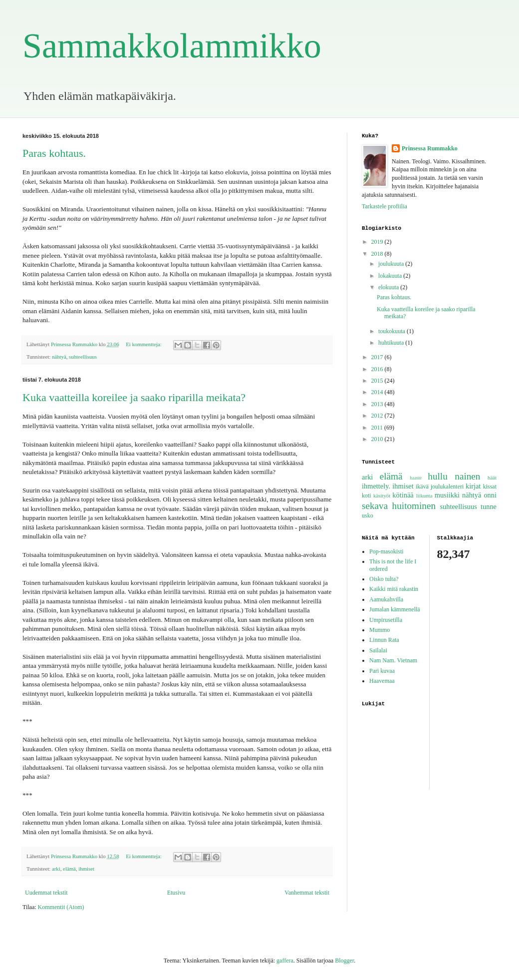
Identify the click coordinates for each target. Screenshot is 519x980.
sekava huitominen (399, 506)
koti (367, 495)
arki (56, 869)
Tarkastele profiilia (385, 206)
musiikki (447, 495)
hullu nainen (454, 476)
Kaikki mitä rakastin (394, 589)
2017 (378, 357)
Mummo (380, 630)
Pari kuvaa (382, 671)
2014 (378, 392)
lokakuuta (391, 276)
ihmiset (86, 869)
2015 (378, 381)
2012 (378, 416)
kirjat (473, 486)
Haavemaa (382, 681)
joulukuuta (392, 264)
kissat (490, 487)
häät (492, 478)
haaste (416, 478)
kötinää (403, 495)
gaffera (285, 961)
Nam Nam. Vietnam (393, 660)
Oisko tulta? (384, 579)
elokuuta (389, 287)
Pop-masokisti (387, 551)
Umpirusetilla (386, 620)
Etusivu (176, 893)
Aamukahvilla (386, 599)
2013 (378, 404)
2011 (378, 428)
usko (368, 515)
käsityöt (382, 495)
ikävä (422, 487)
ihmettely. (376, 486)
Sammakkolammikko (172, 46)
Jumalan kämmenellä (395, 609)
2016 (378, 369)
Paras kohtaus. (54, 153)
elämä (69, 869)
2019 (378, 242)
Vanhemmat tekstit (307, 893)
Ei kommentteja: (144, 344)
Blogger (344, 961)
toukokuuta (392, 331)
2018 (378, 254)
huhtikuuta (392, 343)
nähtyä (59, 357)
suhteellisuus (83, 357)
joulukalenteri (447, 487)
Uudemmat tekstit (46, 893)
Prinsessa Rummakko (430, 148)
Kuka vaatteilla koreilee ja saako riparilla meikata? (134, 397)
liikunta (424, 495)
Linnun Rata (384, 640)
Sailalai (378, 650)
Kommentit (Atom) (61, 907)
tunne (489, 506)
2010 (378, 439)
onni (490, 495)
